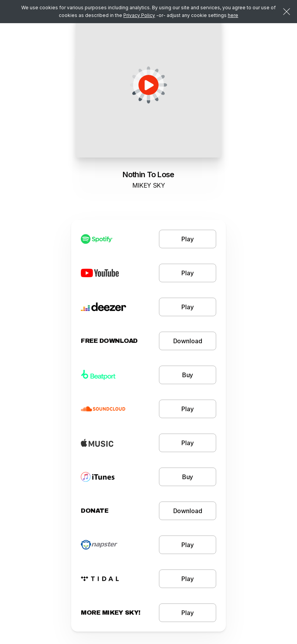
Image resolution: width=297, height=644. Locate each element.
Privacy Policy (139, 15)
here (233, 15)
